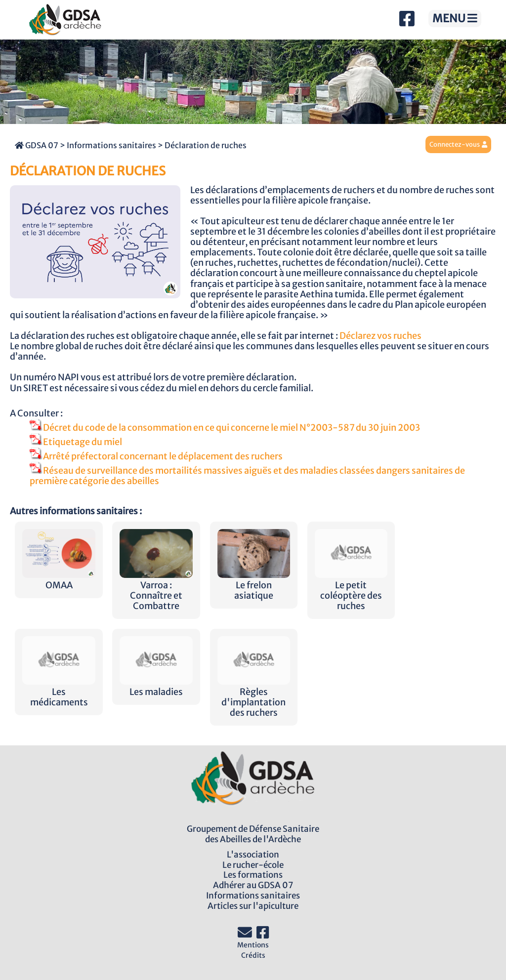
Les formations (253, 875)
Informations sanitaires (111, 145)
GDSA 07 (37, 145)
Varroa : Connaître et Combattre (156, 591)
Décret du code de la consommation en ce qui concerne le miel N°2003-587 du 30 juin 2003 (225, 428)
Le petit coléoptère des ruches (351, 591)
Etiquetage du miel (76, 442)
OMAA (59, 580)
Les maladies (156, 687)
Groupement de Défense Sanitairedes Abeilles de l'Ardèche (253, 834)
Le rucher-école (253, 865)
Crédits (253, 955)
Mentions (253, 945)
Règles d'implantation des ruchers (254, 697)
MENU (455, 18)
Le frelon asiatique (254, 585)
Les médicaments (59, 692)
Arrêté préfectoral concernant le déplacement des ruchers (156, 456)
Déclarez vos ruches (380, 336)
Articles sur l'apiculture (253, 906)
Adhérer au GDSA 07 (253, 885)
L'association (253, 855)
